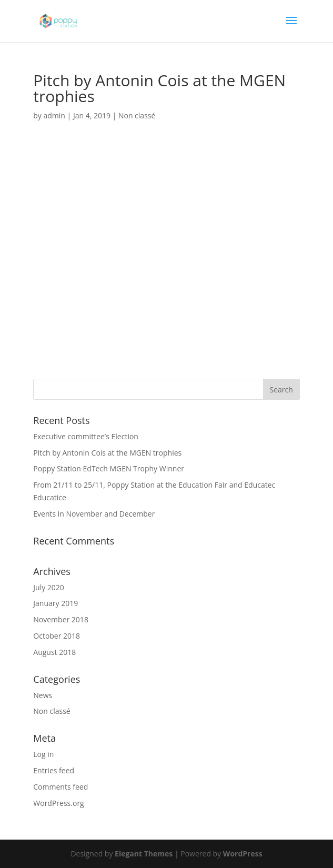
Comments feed (60, 787)
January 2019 (55, 603)
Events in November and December (94, 514)
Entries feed (54, 770)
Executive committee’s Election (86, 436)
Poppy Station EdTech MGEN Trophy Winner (109, 468)
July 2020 (49, 587)
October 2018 (57, 636)
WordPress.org (58, 803)
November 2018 (61, 619)
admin (54, 115)
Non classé (137, 115)
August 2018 (54, 652)
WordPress (243, 854)
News (43, 695)
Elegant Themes (144, 854)
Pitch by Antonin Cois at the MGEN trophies (107, 453)
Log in (43, 754)
